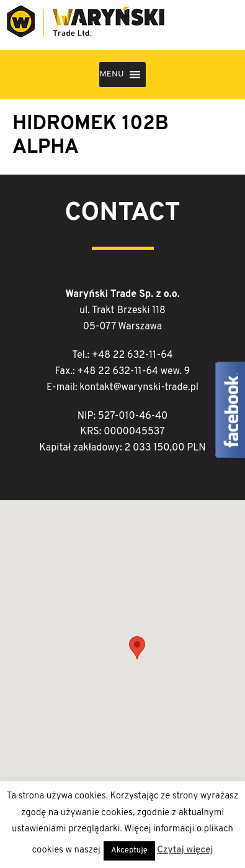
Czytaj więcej (185, 850)
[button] (111, 75)
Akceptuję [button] (129, 851)
